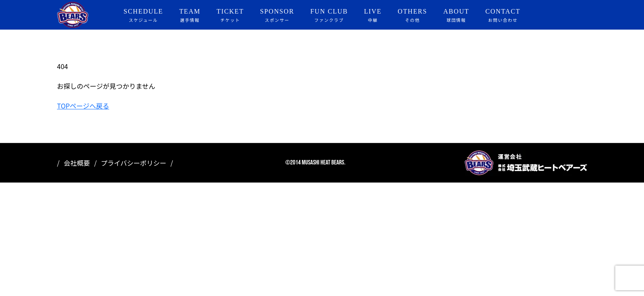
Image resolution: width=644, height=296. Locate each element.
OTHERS (412, 16)
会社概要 (77, 163)
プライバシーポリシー (133, 163)
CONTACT (503, 16)
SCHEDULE (143, 16)
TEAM (190, 16)
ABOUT (456, 16)
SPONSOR (277, 16)
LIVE (373, 16)
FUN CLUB (329, 16)
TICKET (230, 16)
